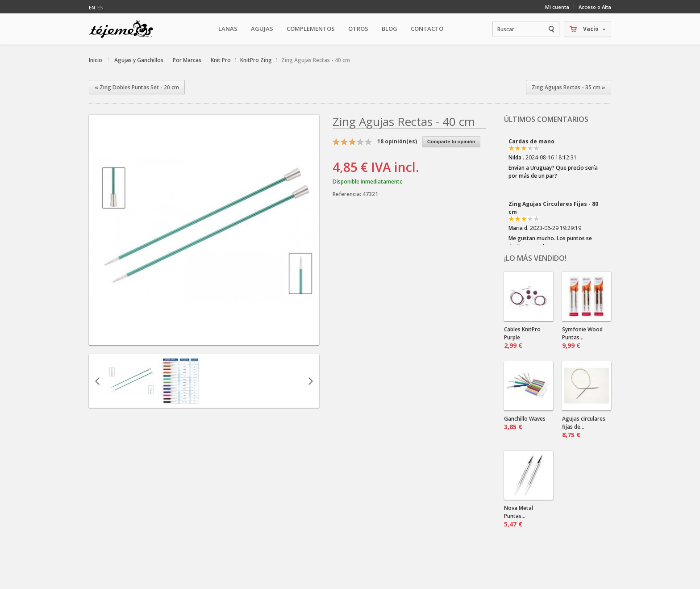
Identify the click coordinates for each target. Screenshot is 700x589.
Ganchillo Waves (525, 423)
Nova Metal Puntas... (519, 516)
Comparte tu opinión (451, 142)
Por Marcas (187, 60)
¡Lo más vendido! (535, 258)
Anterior (97, 381)
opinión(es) (397, 141)
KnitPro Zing (256, 60)
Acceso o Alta (595, 7)
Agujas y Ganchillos (139, 60)
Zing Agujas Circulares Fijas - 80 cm (553, 208)
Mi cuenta (557, 7)
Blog (390, 29)
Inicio (96, 60)
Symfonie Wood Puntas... (582, 338)
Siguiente (311, 381)
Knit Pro (221, 60)
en (92, 7)
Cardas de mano (531, 141)
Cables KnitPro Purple (522, 338)
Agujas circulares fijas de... (584, 427)
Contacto (427, 29)
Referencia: (348, 194)
